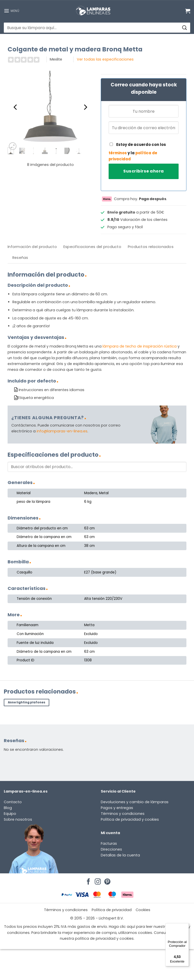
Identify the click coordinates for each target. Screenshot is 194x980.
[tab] (32, 247)
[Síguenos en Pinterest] (107, 880)
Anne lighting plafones (27, 702)
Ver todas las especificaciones (105, 59)
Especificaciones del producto (92, 247)
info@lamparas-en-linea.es (62, 431)
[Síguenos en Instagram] (97, 880)
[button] (11, 11)
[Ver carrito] (188, 11)
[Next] (85, 107)
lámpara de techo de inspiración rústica (140, 346)
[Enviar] (184, 28)
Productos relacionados (151, 247)
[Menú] (186, 926)
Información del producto (32, 247)
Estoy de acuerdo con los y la (137, 152)
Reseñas (20, 258)
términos (118, 153)
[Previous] (16, 107)
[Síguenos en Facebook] (88, 880)
